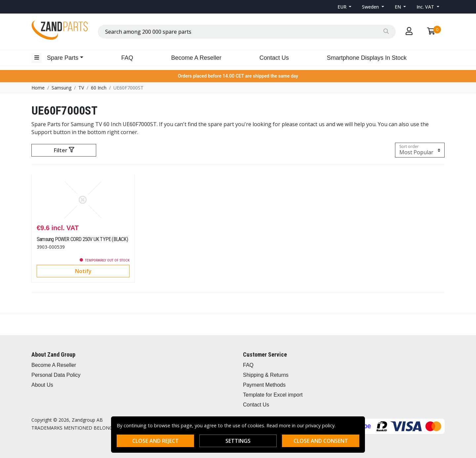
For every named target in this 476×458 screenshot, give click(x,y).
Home (38, 88)
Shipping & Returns (266, 375)
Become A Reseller (196, 58)
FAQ (127, 58)
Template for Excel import (273, 395)
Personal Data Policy (56, 375)
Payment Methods (264, 385)
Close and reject (156, 441)
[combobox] (247, 32)
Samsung (61, 88)
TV (81, 88)
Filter (64, 150)
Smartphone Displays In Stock (367, 58)
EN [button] (398, 7)
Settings (238, 441)
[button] (345, 7)
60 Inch (99, 88)
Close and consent (321, 441)
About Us (42, 385)
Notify (83, 271)
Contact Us (274, 58)
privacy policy (320, 425)
